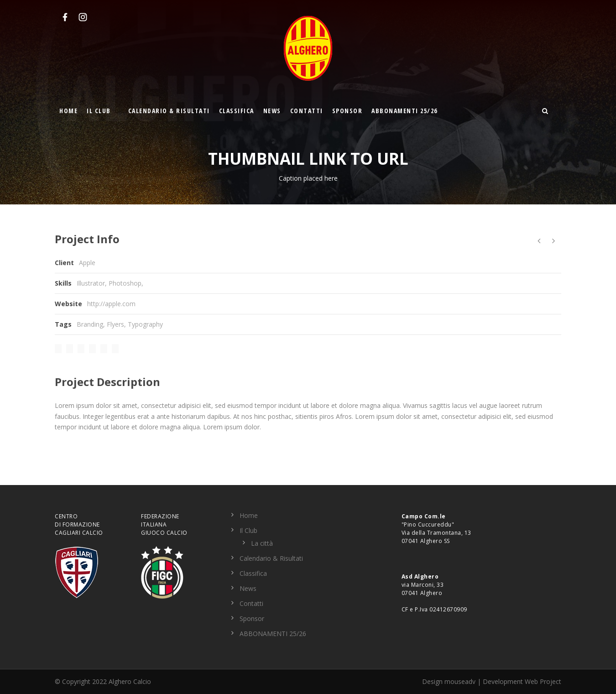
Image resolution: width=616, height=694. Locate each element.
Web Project (543, 681)
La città (262, 543)
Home (68, 111)
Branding (90, 324)
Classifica (237, 111)
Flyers (115, 324)
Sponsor (347, 111)
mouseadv (460, 681)
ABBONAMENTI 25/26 (405, 111)
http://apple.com (111, 304)
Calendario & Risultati (169, 111)
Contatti (307, 111)
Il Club (99, 111)
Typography (145, 324)
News (272, 111)
